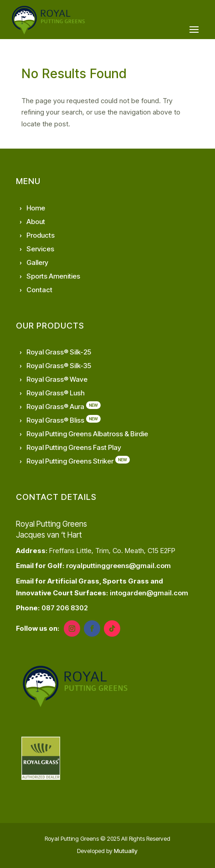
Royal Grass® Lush (56, 393)
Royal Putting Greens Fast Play (74, 447)
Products (41, 235)
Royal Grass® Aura (55, 407)
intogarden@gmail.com (149, 593)
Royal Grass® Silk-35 (59, 366)
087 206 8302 (65, 608)
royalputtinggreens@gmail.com (118, 566)
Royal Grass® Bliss (55, 420)
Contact (39, 290)
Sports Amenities (53, 276)
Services (40, 249)
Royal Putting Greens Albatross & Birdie (87, 434)
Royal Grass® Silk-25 (59, 352)
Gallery (37, 262)
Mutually (126, 851)
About (36, 222)
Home (36, 208)
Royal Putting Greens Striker (70, 461)
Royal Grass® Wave (57, 379)
